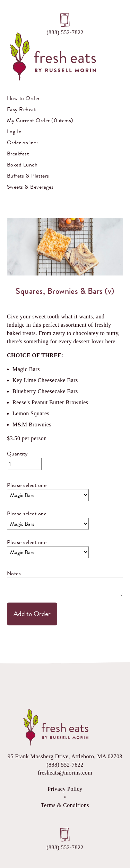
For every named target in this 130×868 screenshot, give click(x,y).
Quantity (17, 454)
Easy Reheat (21, 109)
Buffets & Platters (28, 176)
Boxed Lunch (22, 165)
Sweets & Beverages (30, 187)
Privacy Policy (65, 789)
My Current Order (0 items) (40, 120)
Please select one (27, 485)
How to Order (23, 98)
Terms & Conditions (65, 805)
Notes (14, 573)
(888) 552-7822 (65, 31)
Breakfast (18, 153)
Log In (14, 131)
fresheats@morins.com (65, 773)
